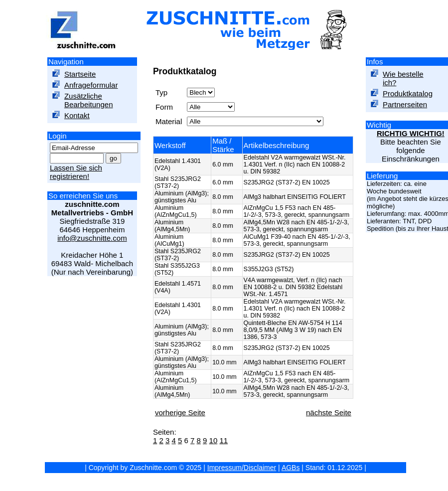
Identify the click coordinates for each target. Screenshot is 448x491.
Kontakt (77, 115)
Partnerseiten (405, 104)
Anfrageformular (91, 85)
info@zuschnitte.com (92, 238)
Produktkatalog (408, 93)
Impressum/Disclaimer (242, 468)
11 (224, 440)
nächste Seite (329, 412)
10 (214, 440)
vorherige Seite (180, 412)
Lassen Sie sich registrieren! (76, 172)
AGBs (291, 468)
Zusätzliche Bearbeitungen (89, 100)
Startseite (80, 74)
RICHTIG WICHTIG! (411, 133)
